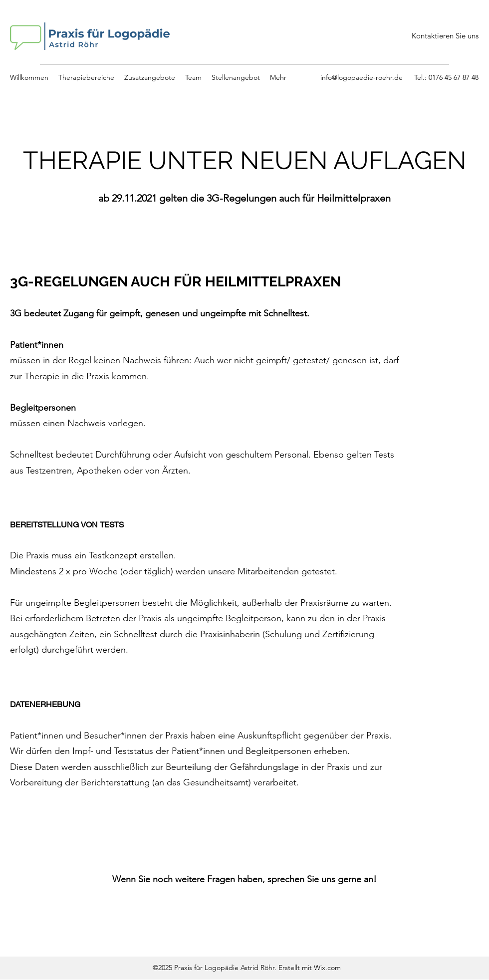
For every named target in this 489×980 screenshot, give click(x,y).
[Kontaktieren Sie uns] (445, 36)
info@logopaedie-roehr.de (362, 77)
